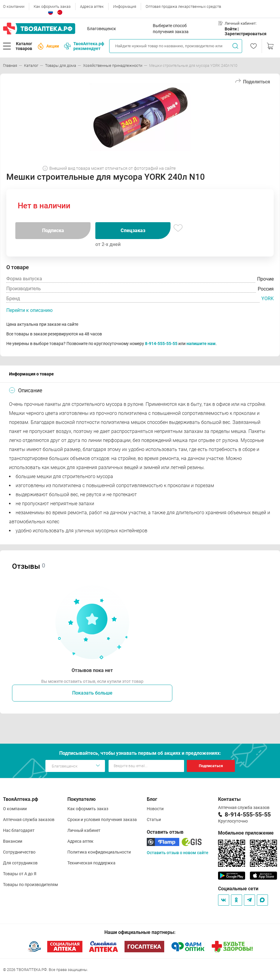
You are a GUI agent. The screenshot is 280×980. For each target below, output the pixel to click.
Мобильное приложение (246, 833)
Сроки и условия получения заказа (102, 820)
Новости (155, 809)
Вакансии (13, 841)
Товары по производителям (30, 885)
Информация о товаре (31, 374)
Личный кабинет (84, 830)
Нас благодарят (19, 830)
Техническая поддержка (91, 863)
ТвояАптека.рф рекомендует (84, 46)
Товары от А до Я (20, 874)
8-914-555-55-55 (161, 344)
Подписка (53, 230)
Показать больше (92, 693)
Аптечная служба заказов (29, 820)
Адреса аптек (92, 6)
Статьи (154, 820)
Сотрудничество (19, 852)
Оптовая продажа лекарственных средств (183, 6)
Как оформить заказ (52, 6)
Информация (125, 6)
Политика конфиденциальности (99, 852)
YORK (268, 299)
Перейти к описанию (29, 310)
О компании (14, 6)
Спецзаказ (133, 230)
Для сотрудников (20, 863)
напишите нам (201, 344)
